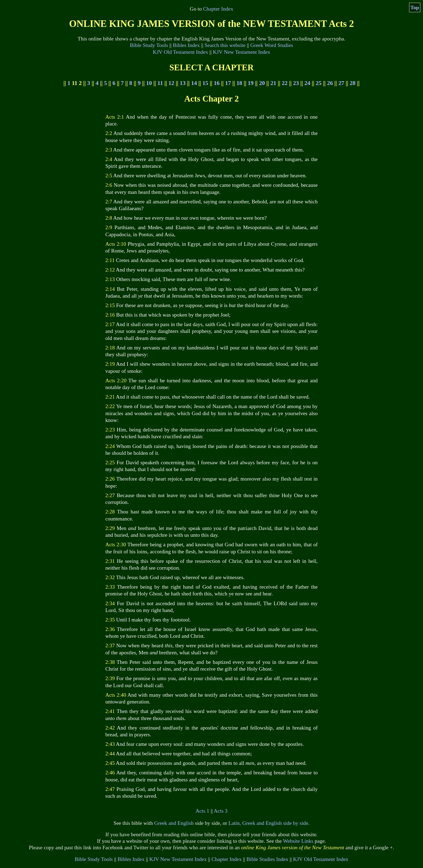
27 (341, 83)
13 (183, 83)
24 (307, 83)
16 (217, 83)
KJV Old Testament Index (180, 52)
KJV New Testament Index (242, 52)
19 (251, 83)
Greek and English (174, 823)
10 (149, 83)
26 (330, 83)
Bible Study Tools (149, 45)
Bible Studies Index (267, 859)
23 (296, 83)
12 (171, 83)
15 (205, 83)
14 (194, 83)
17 (228, 83)
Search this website (225, 45)
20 (262, 83)
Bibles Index (186, 45)
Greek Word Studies (272, 45)
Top (415, 7)
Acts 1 (202, 811)
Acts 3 (220, 811)
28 (352, 83)
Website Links (298, 841)
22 (284, 83)
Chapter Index (218, 9)
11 (160, 83)
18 (239, 83)
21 (273, 83)
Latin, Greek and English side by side (268, 823)
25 (318, 83)
